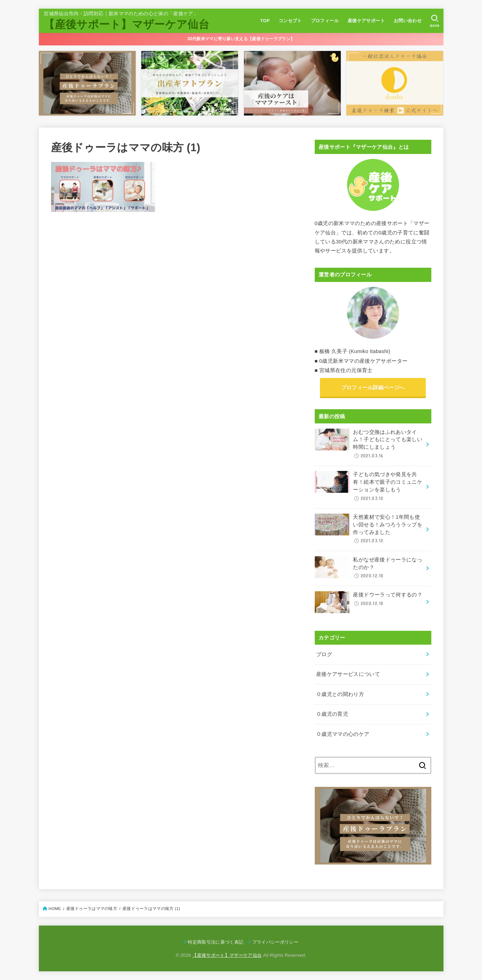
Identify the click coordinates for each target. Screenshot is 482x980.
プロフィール (325, 21)
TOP (265, 21)
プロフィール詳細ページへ (373, 388)
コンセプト (290, 21)
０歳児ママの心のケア (343, 734)
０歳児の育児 (332, 714)
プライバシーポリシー (275, 942)
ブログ (324, 654)
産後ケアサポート (366, 21)
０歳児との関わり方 (340, 694)
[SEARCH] (435, 21)
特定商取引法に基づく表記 (215, 942)
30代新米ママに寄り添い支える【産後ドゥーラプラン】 (241, 39)
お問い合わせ (408, 21)
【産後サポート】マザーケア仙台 (126, 24)
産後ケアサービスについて (348, 674)
